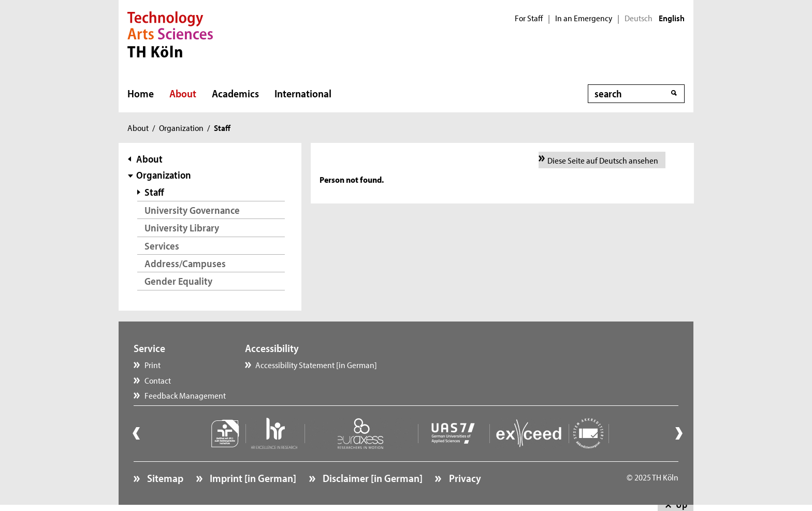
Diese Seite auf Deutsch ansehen (603, 160)
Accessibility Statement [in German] (316, 364)
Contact (158, 380)
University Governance (192, 210)
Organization (181, 127)
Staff (154, 192)
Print (153, 364)
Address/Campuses (185, 263)
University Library (182, 228)
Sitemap (164, 478)
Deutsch (639, 18)
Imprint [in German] (252, 478)
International (303, 93)
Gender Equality (178, 281)
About (183, 93)
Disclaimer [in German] (372, 478)
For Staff (529, 18)
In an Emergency (584, 18)
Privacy (464, 478)
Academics (235, 93)
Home (141, 93)
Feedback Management (185, 395)
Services (162, 246)
